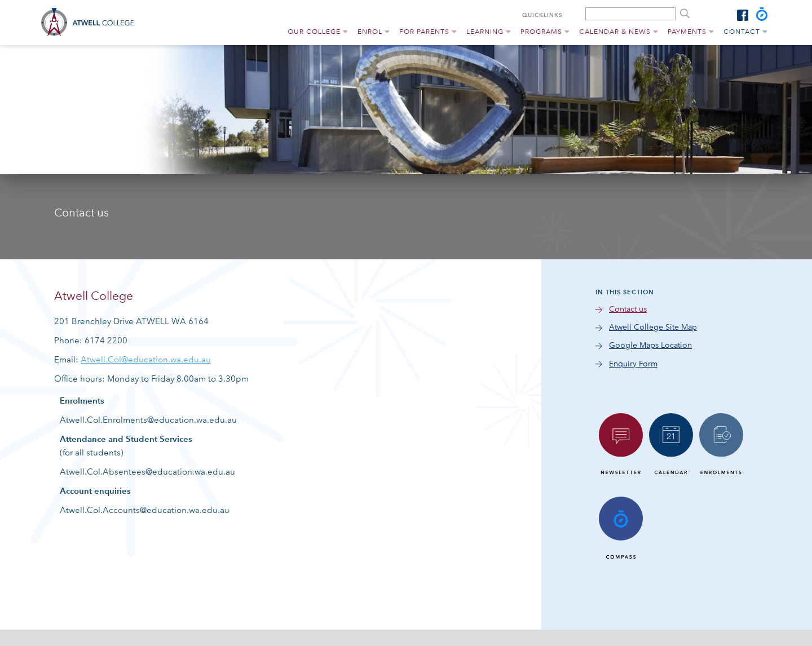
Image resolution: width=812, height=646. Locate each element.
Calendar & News (615, 32)
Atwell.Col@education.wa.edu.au (146, 360)
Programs (541, 32)
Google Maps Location (650, 345)
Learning (485, 32)
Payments (687, 32)
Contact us (628, 309)
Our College (314, 32)
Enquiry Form (633, 364)
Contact (742, 32)
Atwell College (91, 22)
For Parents (424, 32)
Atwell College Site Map (653, 327)
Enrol (370, 32)
